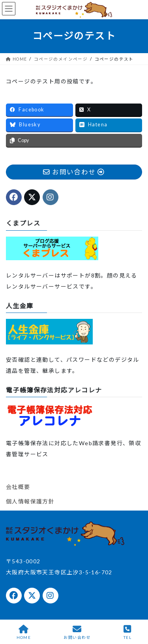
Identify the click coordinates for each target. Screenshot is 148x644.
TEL (127, 632)
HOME (24, 632)
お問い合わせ (77, 632)
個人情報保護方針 (30, 501)
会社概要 (18, 487)
